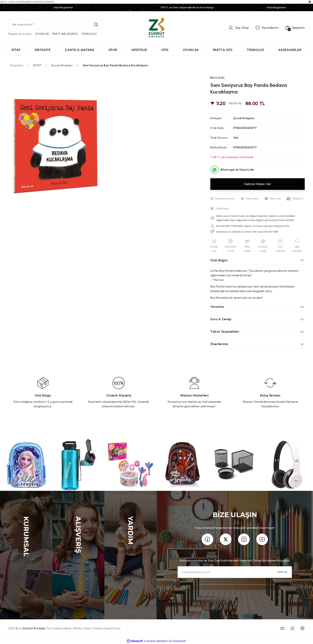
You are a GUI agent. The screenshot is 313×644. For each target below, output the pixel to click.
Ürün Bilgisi (219, 260)
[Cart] (295, 28)
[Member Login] (238, 28)
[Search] (55, 25)
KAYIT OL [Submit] (283, 572)
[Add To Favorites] (223, 199)
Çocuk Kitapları (244, 118)
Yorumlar (217, 307)
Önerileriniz (219, 344)
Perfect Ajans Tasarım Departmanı (97, 628)
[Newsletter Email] (235, 572)
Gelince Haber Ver (258, 184)
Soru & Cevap (221, 319)
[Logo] (156, 28)
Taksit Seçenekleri (225, 332)
